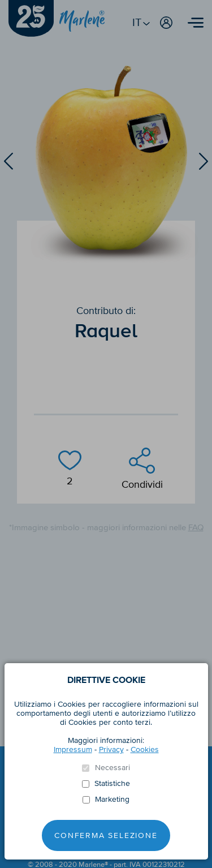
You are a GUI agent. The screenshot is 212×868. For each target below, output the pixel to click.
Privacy (111, 749)
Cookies (145, 749)
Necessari (113, 768)
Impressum (73, 749)
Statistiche (112, 784)
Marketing (112, 800)
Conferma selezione (106, 835)
